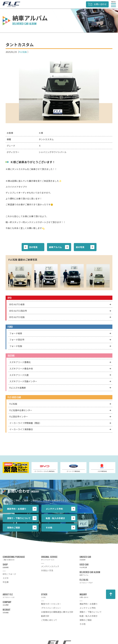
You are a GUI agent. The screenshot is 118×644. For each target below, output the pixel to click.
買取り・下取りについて (19, 518)
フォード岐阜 (16, 333)
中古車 (6, 582)
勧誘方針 (45, 616)
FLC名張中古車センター (21, 410)
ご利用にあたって (49, 620)
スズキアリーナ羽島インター (23, 381)
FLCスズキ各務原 (18, 388)
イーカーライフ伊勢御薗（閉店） (25, 423)
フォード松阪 (16, 346)
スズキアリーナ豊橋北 (20, 362)
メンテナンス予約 (54, 509)
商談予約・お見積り (17, 509)
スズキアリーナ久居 (19, 375)
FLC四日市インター (19, 417)
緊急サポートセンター (51, 604)
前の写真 (80, 247)
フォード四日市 (17, 340)
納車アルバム (55, 247)
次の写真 (33, 247)
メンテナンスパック (50, 566)
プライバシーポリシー (51, 608)
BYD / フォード (9, 574)
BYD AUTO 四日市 (18, 311)
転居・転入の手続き (55, 518)
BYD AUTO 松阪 (17, 317)
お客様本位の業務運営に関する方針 (57, 612)
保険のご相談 (13, 528)
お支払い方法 (47, 570)
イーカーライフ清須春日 (21, 429)
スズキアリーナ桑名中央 (21, 369)
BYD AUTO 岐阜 (17, 304)
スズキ (6, 578)
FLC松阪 (23, 52)
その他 (49, 528)
